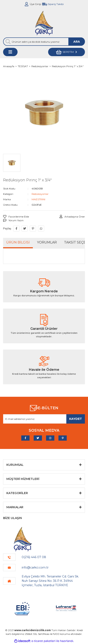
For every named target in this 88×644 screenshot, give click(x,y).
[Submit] (76, 419)
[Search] (44, 42)
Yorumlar (47, 242)
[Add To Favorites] (16, 217)
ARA (77, 42)
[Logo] (44, 23)
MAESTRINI (38, 199)
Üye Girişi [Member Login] (35, 4)
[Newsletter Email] (44, 419)
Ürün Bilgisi (18, 242)
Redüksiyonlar (40, 194)
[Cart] (67, 52)
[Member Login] (27, 4)
